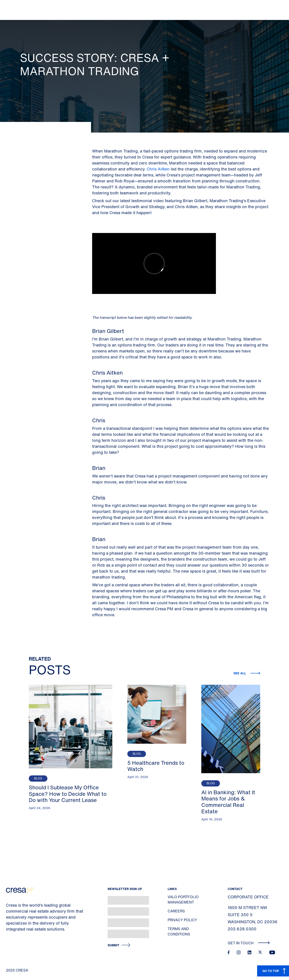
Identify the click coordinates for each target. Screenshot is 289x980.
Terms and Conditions (179, 931)
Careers (176, 911)
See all (240, 673)
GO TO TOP (271, 971)
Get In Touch (249, 943)
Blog (38, 778)
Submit (113, 945)
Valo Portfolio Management (183, 900)
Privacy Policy (182, 920)
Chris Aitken (158, 169)
